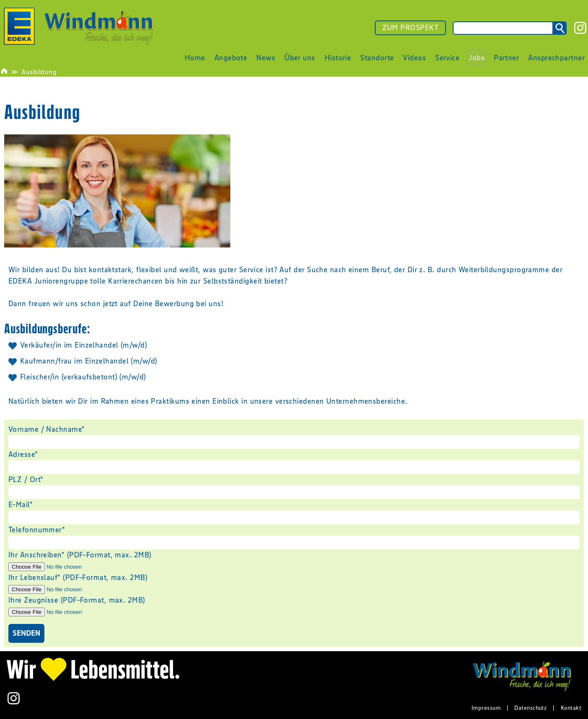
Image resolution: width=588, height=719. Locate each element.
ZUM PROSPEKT (410, 28)
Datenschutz (530, 708)
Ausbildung (39, 72)
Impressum (486, 708)
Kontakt (571, 708)
